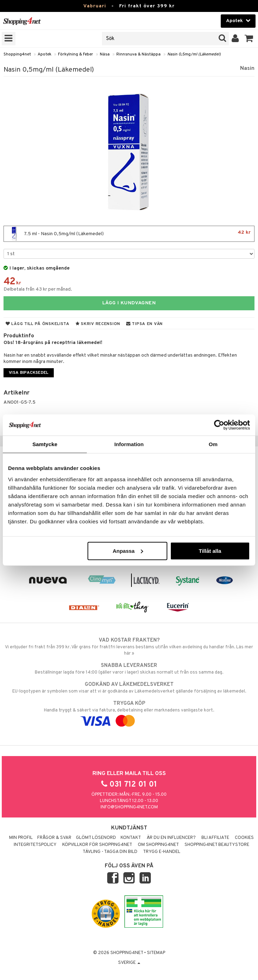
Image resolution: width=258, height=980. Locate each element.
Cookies (244, 838)
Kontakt (131, 838)
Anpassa (128, 551)
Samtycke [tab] (45, 444)
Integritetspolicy (35, 845)
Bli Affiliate (215, 838)
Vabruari (95, 6)
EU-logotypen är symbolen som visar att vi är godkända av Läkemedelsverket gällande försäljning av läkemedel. (129, 688)
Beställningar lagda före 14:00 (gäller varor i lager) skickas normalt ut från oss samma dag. (129, 669)
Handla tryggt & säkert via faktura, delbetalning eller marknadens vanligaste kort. (129, 712)
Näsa (105, 54)
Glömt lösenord (96, 838)
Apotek (44, 54)
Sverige (129, 963)
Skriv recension (98, 324)
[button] (249, 39)
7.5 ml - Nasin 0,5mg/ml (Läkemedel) (129, 234)
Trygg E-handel (162, 852)
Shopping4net (17, 54)
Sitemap (156, 953)
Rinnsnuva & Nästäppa (138, 54)
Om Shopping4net (158, 845)
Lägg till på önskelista (38, 324)
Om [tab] (213, 444)
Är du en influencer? (171, 838)
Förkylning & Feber (76, 54)
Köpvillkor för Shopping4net (97, 845)
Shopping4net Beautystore (217, 845)
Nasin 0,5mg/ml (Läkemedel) (194, 54)
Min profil (21, 838)
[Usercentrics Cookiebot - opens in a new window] (219, 425)
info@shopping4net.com (129, 807)
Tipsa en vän (144, 324)
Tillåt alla (210, 551)
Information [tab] (129, 444)
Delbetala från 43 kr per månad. (38, 289)
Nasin (247, 68)
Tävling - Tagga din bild (110, 852)
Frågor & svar (54, 838)
